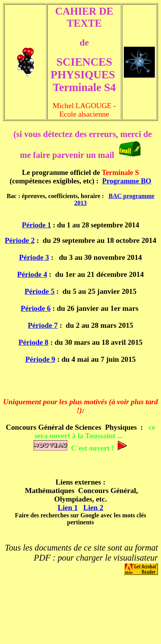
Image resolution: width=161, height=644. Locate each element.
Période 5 (39, 291)
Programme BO (127, 181)
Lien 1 (68, 508)
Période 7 (43, 325)
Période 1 (36, 225)
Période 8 (33, 342)
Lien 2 (93, 508)
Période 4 (32, 274)
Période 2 (20, 240)
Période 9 (40, 359)
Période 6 (36, 308)
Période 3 (34, 257)
